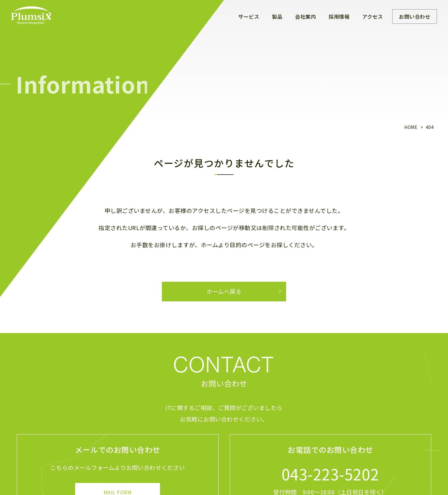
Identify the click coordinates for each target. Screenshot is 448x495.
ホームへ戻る (224, 291)
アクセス (372, 16)
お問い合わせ (415, 16)
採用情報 (339, 16)
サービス (249, 16)
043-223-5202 (330, 474)
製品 (277, 16)
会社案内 (305, 16)
